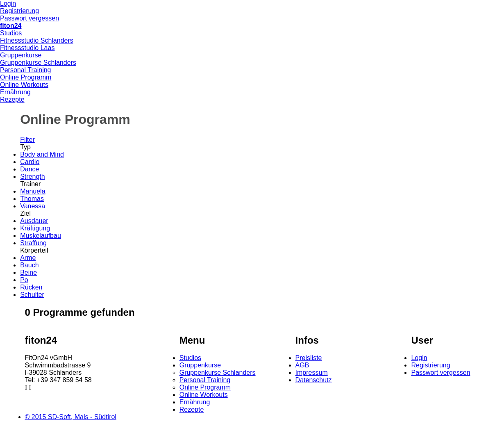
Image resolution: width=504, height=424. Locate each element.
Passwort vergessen (30, 18)
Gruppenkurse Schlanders (38, 63)
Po (24, 280)
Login (8, 3)
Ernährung (15, 92)
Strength (32, 177)
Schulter (32, 295)
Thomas (32, 199)
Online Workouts (24, 85)
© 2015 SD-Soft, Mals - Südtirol (71, 417)
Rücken (31, 287)
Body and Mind (42, 154)
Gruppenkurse (21, 55)
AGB (302, 365)
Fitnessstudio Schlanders (37, 40)
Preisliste (309, 358)
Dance (30, 169)
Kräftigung (35, 228)
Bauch (29, 265)
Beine (28, 272)
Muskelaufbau (41, 236)
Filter (27, 140)
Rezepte (12, 99)
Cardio (30, 162)
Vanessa (33, 206)
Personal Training (26, 70)
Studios (11, 33)
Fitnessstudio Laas (27, 48)
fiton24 (11, 26)
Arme (28, 258)
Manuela (33, 191)
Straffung (33, 243)
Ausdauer (34, 221)
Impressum (312, 373)
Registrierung (19, 11)
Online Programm (26, 77)
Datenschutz (314, 380)
